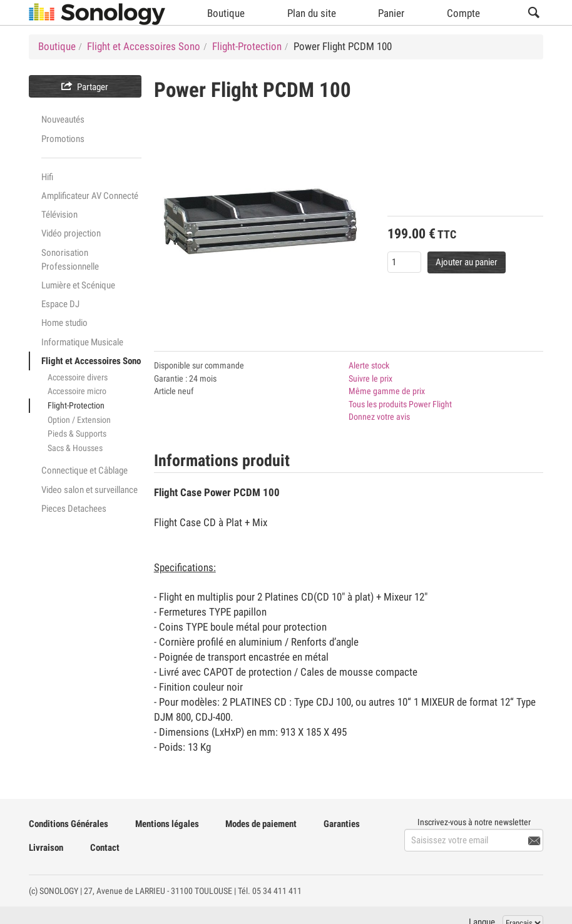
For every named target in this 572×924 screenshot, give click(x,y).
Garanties (342, 824)
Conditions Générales (69, 824)
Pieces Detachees (74, 509)
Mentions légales (167, 824)
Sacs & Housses (75, 448)
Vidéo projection (71, 233)
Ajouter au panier (467, 262)
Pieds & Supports (77, 434)
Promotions (63, 139)
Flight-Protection (76, 405)
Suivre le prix (370, 378)
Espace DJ (60, 304)
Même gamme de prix (387, 391)
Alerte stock (369, 365)
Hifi (47, 177)
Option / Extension (79, 420)
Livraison (46, 848)
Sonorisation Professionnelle (70, 260)
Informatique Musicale (82, 342)
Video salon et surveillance (89, 490)
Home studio (64, 323)
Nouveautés (63, 119)
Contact (105, 848)
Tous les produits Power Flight (400, 404)
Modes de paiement (261, 824)
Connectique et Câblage (84, 470)
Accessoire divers (78, 377)
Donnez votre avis (379, 417)
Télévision (59, 215)
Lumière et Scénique (78, 285)
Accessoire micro (77, 391)
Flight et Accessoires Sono (91, 361)
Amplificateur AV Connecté (90, 196)
